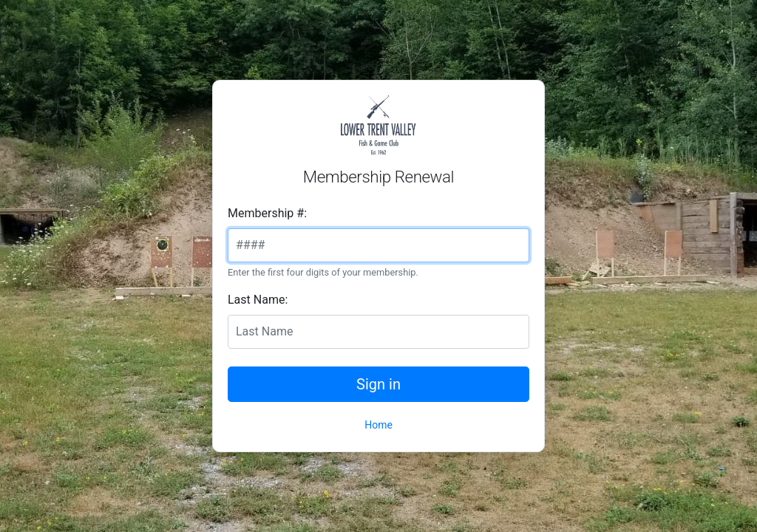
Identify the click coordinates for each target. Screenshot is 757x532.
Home (378, 425)
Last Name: (258, 300)
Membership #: (267, 213)
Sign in (378, 384)
